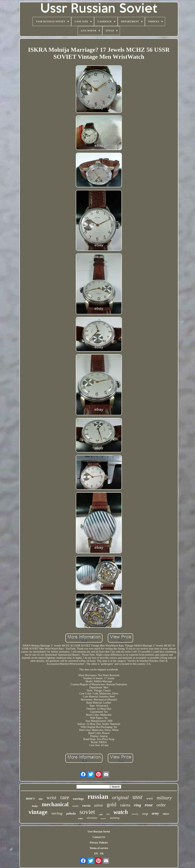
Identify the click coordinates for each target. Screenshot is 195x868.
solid (101, 814)
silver (166, 814)
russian (98, 797)
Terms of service (99, 848)
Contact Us (99, 837)
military (164, 798)
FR (102, 854)
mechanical (55, 804)
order (161, 805)
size (108, 814)
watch (121, 812)
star (41, 799)
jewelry (135, 814)
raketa (125, 805)
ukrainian (92, 818)
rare (65, 797)
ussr (138, 797)
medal (75, 806)
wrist (51, 798)
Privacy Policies (99, 843)
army (155, 813)
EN (96, 854)
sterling (57, 813)
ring (137, 805)
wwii (150, 798)
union (99, 805)
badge (35, 806)
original (120, 797)
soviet (87, 812)
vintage (38, 812)
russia (86, 806)
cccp (145, 814)
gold (112, 804)
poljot (81, 818)
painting (115, 818)
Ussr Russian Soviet (99, 832)
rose (149, 805)
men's (30, 798)
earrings (78, 799)
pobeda (71, 814)
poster (104, 818)
